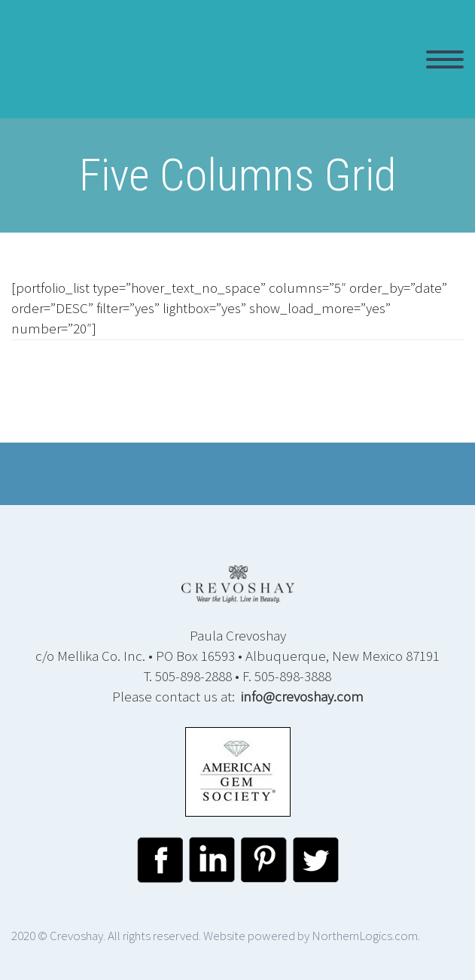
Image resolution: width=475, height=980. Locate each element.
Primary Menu (445, 59)
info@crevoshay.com (302, 696)
